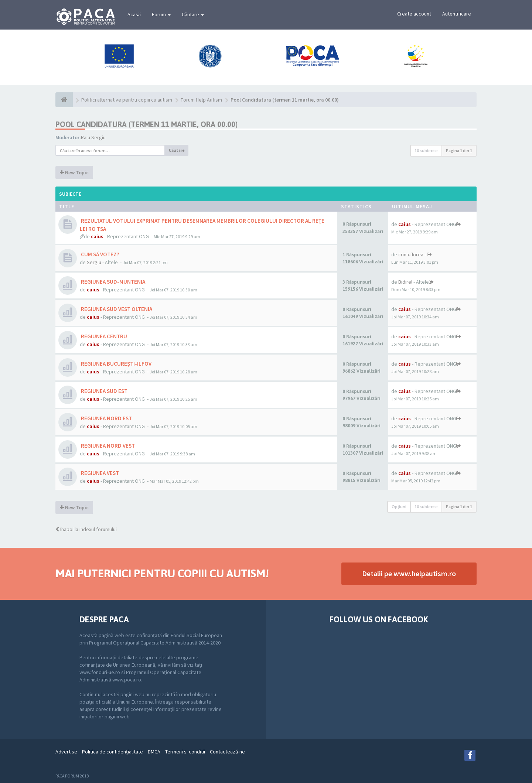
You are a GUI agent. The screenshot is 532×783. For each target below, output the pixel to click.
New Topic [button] (74, 172)
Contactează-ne (227, 752)
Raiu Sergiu (93, 137)
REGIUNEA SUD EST (104, 391)
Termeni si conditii (185, 752)
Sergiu (94, 262)
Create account (414, 14)
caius (97, 236)
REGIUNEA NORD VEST (107, 446)
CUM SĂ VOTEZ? (100, 254)
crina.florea (411, 254)
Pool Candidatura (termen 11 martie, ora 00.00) (146, 124)
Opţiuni (399, 507)
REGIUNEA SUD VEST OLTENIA (116, 309)
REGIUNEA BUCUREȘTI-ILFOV (116, 364)
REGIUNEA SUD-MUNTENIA (112, 282)
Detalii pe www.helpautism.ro (409, 573)
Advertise (66, 752)
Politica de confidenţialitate (112, 752)
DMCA (154, 752)
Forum (161, 14)
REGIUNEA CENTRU (103, 336)
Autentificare (457, 14)
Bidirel (405, 282)
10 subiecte (426, 151)
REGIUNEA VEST (99, 473)
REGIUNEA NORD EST (106, 418)
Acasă (134, 14)
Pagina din (459, 151)
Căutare (193, 14)
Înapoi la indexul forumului (86, 529)
